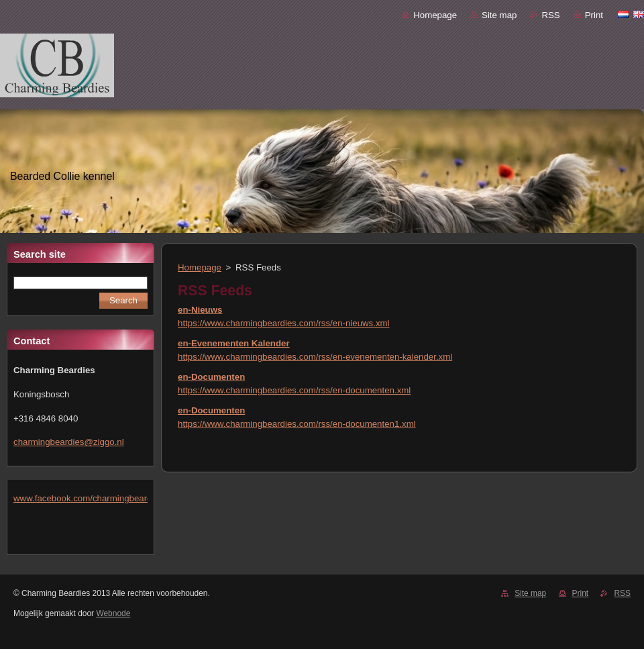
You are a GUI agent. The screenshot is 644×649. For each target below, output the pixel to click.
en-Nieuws (200, 310)
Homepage (435, 15)
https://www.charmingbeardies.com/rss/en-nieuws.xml (284, 323)
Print (594, 15)
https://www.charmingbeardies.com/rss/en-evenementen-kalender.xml (315, 357)
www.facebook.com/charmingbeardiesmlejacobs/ (110, 498)
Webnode (113, 613)
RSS (550, 15)
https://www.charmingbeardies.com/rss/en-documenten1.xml (297, 424)
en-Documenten (211, 377)
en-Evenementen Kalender (234, 343)
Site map (499, 15)
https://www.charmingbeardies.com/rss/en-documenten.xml (294, 390)
